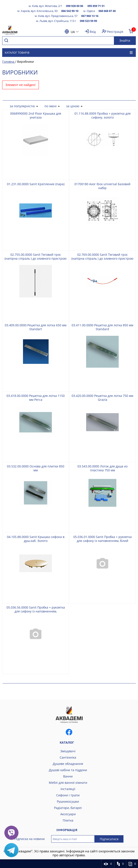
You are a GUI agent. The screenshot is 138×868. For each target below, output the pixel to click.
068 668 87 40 (107, 11)
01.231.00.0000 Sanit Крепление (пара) (36, 184)
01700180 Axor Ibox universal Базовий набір (102, 186)
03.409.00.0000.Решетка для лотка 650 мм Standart (36, 327)
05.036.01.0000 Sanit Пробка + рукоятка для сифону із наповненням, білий (103, 539)
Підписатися (109, 839)
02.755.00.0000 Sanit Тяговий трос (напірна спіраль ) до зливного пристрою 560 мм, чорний (36, 258)
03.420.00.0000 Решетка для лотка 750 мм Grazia (102, 398)
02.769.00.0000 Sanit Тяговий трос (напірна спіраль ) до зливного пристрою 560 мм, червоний (102, 258)
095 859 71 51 (96, 6)
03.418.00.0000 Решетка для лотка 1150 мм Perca (36, 398)
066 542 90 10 (70, 11)
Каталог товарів (69, 53)
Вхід (93, 32)
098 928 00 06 (75, 6)
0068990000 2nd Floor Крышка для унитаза (36, 115)
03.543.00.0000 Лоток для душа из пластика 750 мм (103, 468)
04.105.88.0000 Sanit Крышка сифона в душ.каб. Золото (36, 539)
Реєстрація (115, 32)
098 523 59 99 (88, 21)
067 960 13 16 (90, 16)
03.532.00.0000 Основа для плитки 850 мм (36, 468)
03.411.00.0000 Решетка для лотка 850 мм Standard (102, 327)
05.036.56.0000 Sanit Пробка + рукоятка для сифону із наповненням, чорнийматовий (36, 611)
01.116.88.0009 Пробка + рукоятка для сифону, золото (103, 115)
